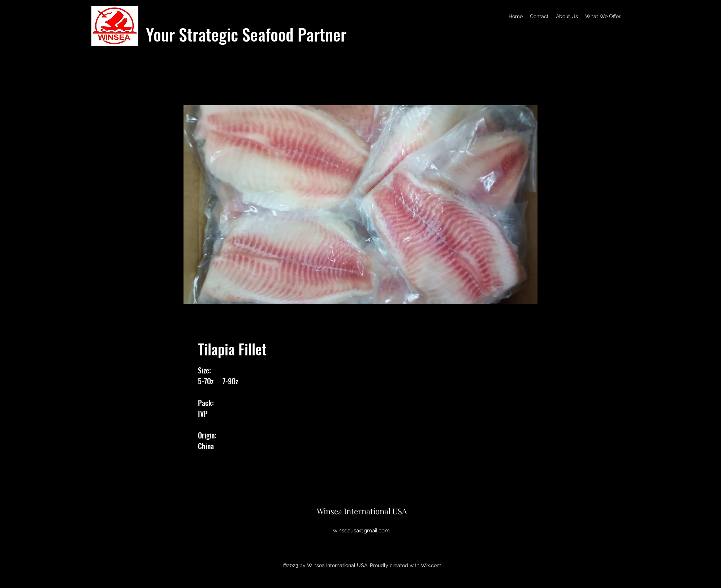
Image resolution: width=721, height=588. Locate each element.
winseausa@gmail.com (361, 531)
